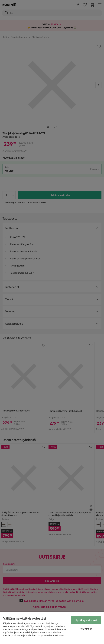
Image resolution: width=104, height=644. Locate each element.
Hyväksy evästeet (86, 620)
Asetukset (86, 629)
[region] (52, 628)
